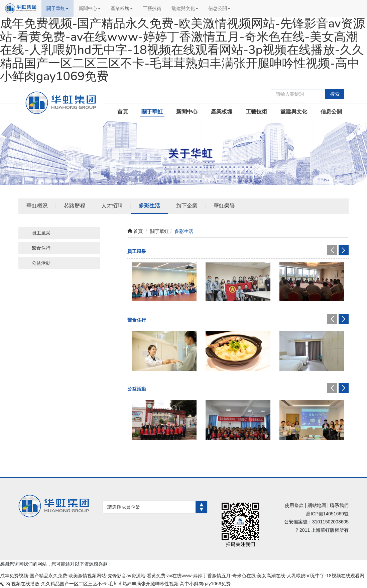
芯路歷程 (75, 206)
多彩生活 (149, 206)
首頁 (123, 112)
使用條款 (294, 505)
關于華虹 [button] (57, 8)
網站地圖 (317, 505)
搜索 (335, 94)
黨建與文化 (294, 112)
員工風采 (41, 233)
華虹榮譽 (224, 206)
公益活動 (41, 263)
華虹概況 (37, 206)
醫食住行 (41, 248)
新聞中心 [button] (90, 8)
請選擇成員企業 (157, 507)
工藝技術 (152, 8)
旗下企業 (187, 206)
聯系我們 (339, 505)
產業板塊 (222, 112)
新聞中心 (187, 112)
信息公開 (331, 112)
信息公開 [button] (219, 8)
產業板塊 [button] (122, 8)
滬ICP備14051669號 (327, 514)
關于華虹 (152, 112)
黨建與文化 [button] (185, 8)
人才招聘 (112, 206)
